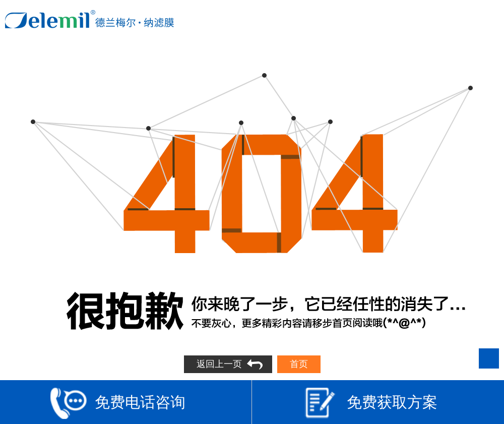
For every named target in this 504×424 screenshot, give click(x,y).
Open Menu (488, 19)
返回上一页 (219, 364)
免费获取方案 (370, 403)
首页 (299, 364)
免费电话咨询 (118, 403)
